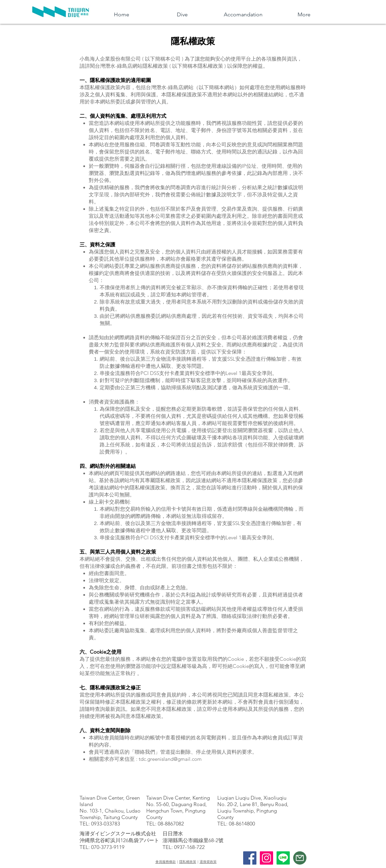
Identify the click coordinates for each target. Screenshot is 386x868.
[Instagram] (266, 858)
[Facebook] (250, 858)
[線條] (283, 858)
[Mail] (300, 858)
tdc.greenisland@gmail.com (170, 759)
